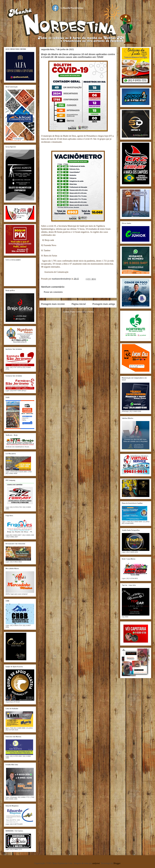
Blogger (117, 863)
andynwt (96, 863)
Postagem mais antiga (104, 304)
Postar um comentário (53, 292)
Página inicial (79, 304)
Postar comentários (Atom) (82, 312)
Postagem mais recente (53, 304)
